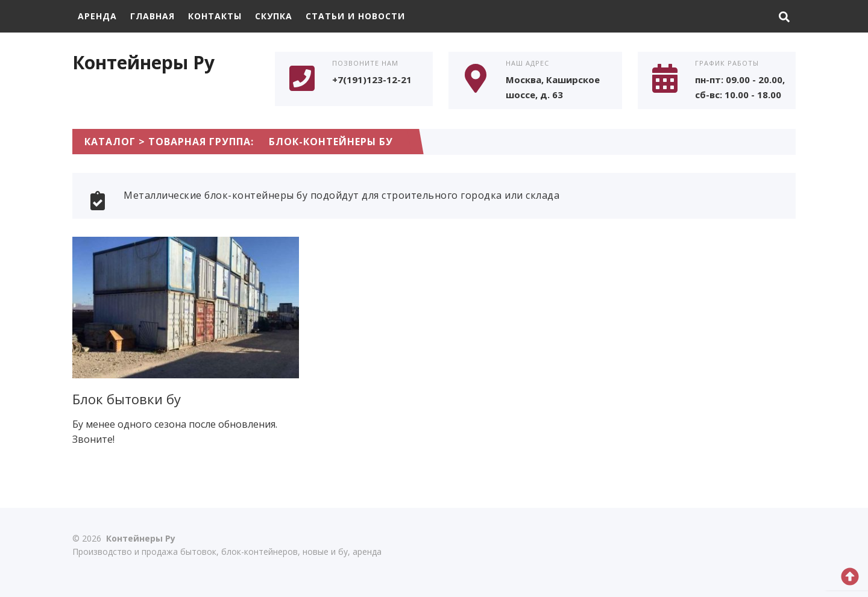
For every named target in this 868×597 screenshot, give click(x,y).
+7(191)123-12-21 (372, 80)
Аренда (97, 16)
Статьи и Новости (355, 16)
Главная (153, 16)
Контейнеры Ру (143, 62)
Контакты (215, 16)
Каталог (110, 142)
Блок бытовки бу (127, 399)
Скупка (274, 16)
